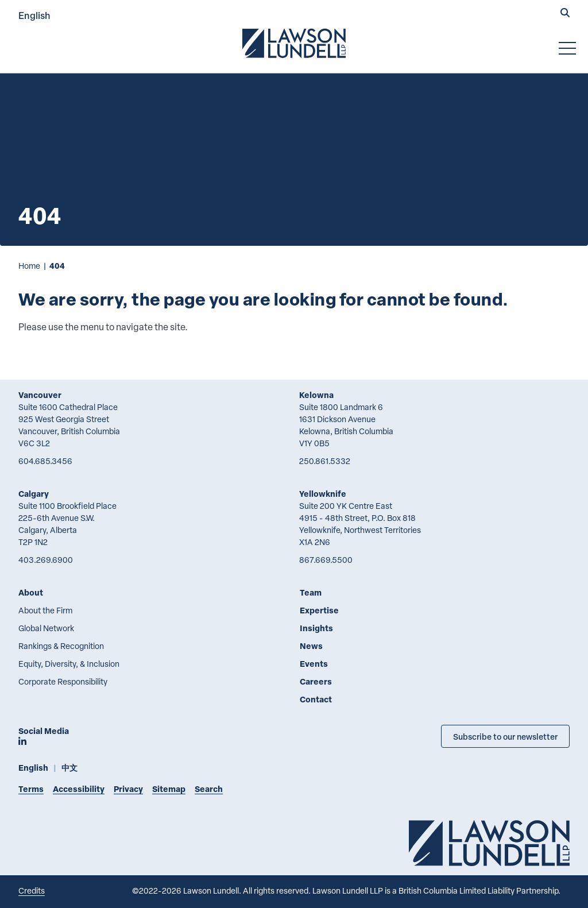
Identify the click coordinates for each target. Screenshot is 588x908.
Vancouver (40, 395)
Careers (316, 681)
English (34, 15)
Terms (31, 789)
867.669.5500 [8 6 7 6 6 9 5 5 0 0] (326, 560)
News (311, 646)
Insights (316, 628)
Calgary (34, 494)
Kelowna (316, 395)
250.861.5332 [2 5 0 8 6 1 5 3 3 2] (325, 461)
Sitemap (169, 789)
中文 (69, 768)
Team (311, 592)
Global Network (46, 628)
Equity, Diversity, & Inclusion (69, 664)
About (31, 592)
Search (209, 789)
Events (314, 664)
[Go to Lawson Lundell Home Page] (294, 43)
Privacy (128, 789)
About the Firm (45, 610)
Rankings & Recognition (61, 646)
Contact (316, 699)
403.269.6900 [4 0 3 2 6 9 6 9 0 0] (46, 560)
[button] (565, 14)
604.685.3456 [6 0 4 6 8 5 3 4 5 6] (45, 461)
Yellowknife (323, 494)
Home (29, 266)
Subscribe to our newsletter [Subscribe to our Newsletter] (505, 736)
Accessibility (79, 789)
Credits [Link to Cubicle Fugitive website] (32, 890)
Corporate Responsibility (63, 681)
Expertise (319, 610)
